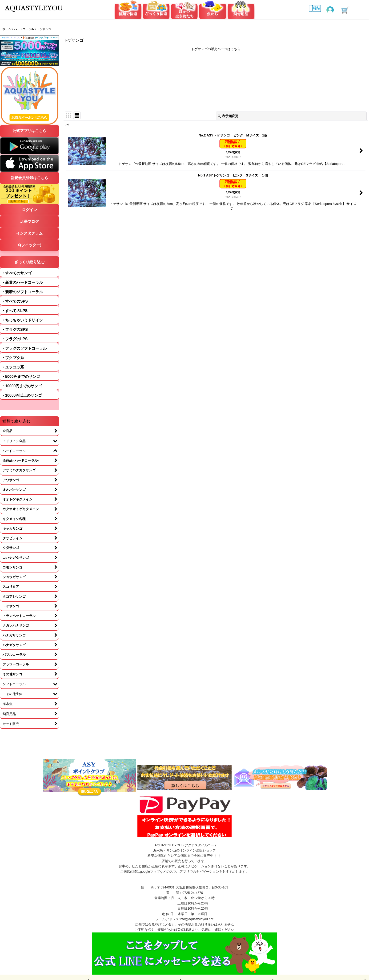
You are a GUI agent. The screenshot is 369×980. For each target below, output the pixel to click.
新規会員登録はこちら (29, 178)
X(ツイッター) (29, 245)
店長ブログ (29, 222)
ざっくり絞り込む (29, 262)
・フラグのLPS (14, 339)
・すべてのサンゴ (16, 273)
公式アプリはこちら (29, 131)
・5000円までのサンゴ (21, 377)
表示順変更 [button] (228, 116)
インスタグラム (29, 233)
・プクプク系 (13, 358)
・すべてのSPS (15, 301)
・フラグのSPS (15, 330)
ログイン (29, 210)
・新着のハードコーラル (22, 282)
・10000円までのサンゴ (22, 386)
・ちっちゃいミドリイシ (22, 320)
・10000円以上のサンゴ (22, 395)
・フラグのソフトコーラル (24, 348)
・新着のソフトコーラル (22, 292)
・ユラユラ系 (13, 367)
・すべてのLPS (14, 311)
